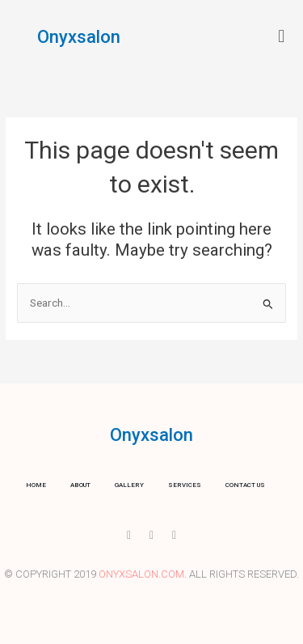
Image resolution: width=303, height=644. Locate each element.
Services (185, 485)
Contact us (245, 485)
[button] (282, 36)
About (80, 485)
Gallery (129, 485)
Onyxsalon (79, 37)
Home (36, 485)
